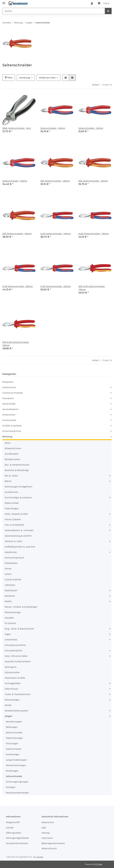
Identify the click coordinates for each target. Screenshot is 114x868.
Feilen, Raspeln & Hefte (16, 514)
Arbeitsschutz (9, 387)
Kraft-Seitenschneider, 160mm (56, 234)
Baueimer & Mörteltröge (17, 470)
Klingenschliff (13, 822)
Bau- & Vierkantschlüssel (17, 465)
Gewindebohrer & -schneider (19, 530)
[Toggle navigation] (4, 2)
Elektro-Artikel (12, 503)
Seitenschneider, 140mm (53, 128)
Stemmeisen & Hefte (15, 678)
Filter (9, 78)
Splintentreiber (12, 672)
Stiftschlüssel (11, 689)
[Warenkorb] (103, 3)
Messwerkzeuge (13, 612)
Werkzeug (7, 437)
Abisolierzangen (14, 722)
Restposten (8, 382)
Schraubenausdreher (15, 645)
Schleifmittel (11, 640)
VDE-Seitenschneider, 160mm (93, 181)
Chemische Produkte (13, 393)
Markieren (10, 596)
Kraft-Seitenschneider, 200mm (18, 286)
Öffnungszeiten (14, 833)
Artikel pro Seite (47, 78)
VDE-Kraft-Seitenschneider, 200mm (16, 344)
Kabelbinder (11, 552)
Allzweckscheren (13, 448)
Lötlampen (10, 585)
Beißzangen (12, 727)
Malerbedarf (11, 590)
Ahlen (8, 443)
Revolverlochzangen (16, 765)
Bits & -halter (11, 476)
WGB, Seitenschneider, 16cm (17, 128)
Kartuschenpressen (14, 558)
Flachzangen (12, 743)
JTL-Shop (99, 864)
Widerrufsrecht (49, 848)
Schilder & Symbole (12, 426)
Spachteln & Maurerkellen (18, 661)
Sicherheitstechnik (12, 431)
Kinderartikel (9, 415)
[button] (92, 3)
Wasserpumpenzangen (17, 793)
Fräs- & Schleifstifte (14, 525)
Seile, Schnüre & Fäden (16, 656)
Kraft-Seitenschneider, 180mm (94, 234)
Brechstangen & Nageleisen (19, 487)
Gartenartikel (9, 404)
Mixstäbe (9, 618)
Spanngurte (11, 667)
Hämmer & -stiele (13, 541)
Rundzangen (12, 771)
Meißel (8, 601)
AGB (44, 828)
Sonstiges (11, 787)
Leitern (8, 574)
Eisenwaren (8, 398)
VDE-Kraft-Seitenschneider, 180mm (92, 288)
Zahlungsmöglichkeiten (18, 838)
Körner (8, 569)
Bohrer (8, 481)
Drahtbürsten (12, 492)
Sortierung (25, 78)
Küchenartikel (9, 420)
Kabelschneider (14, 749)
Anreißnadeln (12, 454)
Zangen (8, 716)
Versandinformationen (17, 843)
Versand (40, 857)
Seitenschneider (14, 776)
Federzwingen (12, 508)
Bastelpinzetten (13, 459)
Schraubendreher (14, 651)
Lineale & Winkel (13, 579)
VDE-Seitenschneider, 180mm (17, 234)
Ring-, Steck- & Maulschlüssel (19, 629)
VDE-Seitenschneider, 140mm (55, 181)
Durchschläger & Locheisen (18, 498)
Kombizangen (13, 754)
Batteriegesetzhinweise (53, 843)
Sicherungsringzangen (17, 782)
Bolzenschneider (14, 732)
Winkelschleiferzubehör (17, 711)
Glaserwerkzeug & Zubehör (18, 536)
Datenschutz (48, 822)
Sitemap (46, 833)
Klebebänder (11, 563)
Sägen (8, 634)
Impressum (47, 838)
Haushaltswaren (10, 409)
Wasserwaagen (12, 700)
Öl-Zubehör (10, 623)
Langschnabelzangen (16, 760)
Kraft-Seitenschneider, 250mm (56, 286)
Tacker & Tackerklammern (18, 694)
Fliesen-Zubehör (13, 519)
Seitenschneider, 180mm (15, 181)
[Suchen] (54, 11)
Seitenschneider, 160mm (91, 128)
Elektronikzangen (14, 738)
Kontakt (10, 828)
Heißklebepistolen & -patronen (20, 547)
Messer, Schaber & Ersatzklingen (21, 607)
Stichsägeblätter (13, 683)
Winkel (8, 705)
